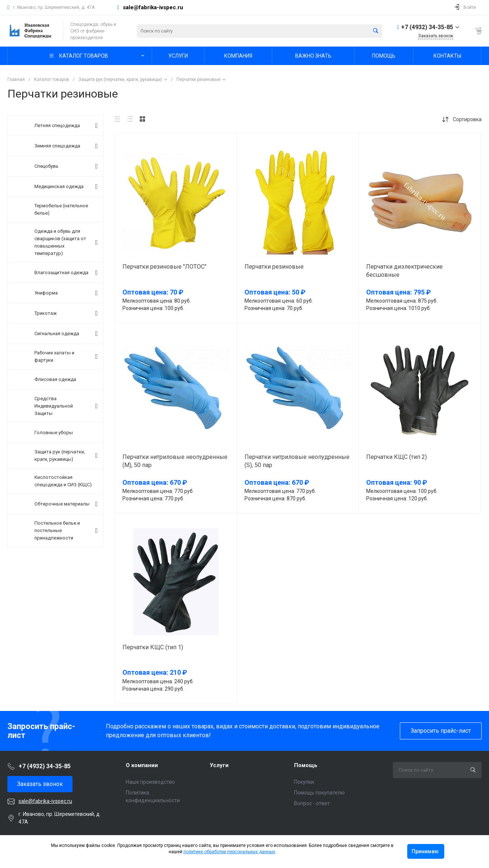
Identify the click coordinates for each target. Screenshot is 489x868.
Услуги (219, 765)
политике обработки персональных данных (229, 852)
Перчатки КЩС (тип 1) (153, 647)
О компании (142, 765)
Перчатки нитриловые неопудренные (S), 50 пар (297, 461)
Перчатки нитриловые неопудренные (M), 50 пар (175, 461)
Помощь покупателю (319, 793)
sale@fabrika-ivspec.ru (153, 7)
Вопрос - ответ (312, 803)
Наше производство (150, 782)
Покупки (304, 782)
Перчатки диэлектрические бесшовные (404, 271)
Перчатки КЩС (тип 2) (397, 457)
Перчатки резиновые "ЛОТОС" (164, 267)
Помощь (306, 765)
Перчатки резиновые (274, 267)
